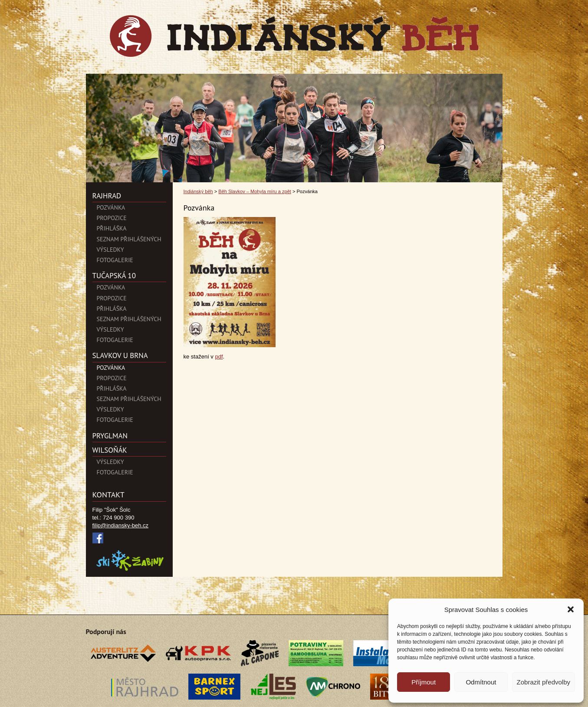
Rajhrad (107, 196)
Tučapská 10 (114, 276)
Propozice (112, 218)
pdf (219, 357)
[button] (571, 609)
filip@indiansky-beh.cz (121, 525)
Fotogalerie (115, 260)
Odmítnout (481, 682)
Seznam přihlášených (129, 239)
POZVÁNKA (111, 207)
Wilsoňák (110, 450)
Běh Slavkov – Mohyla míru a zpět (255, 191)
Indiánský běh (198, 191)
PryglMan (110, 436)
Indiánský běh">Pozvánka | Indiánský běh (294, 36)
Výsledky (110, 250)
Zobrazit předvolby (544, 682)
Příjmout (424, 682)
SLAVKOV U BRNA (120, 355)
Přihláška (112, 228)
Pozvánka (111, 287)
